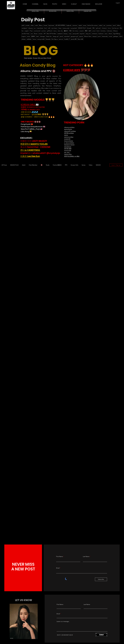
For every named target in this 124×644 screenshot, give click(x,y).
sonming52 (68, 150)
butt (46, 28)
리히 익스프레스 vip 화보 (72, 156)
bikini (121, 36)
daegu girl (56, 36)
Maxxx (41, 25)
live (22, 31)
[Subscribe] (101, 579)
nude (36, 25)
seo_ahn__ (67, 152)
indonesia (109, 31)
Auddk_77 (67, 39)
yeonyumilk (76, 34)
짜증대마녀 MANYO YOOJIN (34, 144)
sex (104, 25)
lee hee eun (116, 28)
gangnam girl (74, 36)
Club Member (33, 165)
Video (91, 165)
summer (44, 31)
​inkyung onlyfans (69, 127)
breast (45, 25)
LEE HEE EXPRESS (60, 25)
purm (99, 36)
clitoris (110, 34)
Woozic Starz (88, 36)
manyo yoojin (66, 28)
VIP (45, 34)
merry (55, 31)
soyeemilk (67, 139)
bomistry (103, 31)
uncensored (37, 31)
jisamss (81, 36)
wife (49, 28)
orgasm (27, 31)
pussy (85, 25)
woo (32, 34)
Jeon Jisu (60, 31)
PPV (66, 165)
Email (58, 568)
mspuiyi (94, 36)
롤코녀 (66, 31)
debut (119, 25)
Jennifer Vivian (26, 34)
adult (23, 25)
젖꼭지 (33, 36)
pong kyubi (74, 28)
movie (110, 36)
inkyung (30, 28)
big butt (82, 34)
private (28, 25)
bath (38, 36)
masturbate (40, 28)
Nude (48, 165)
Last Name (86, 557)
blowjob (89, 28)
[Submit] (101, 635)
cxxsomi (82, 31)
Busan (36, 34)
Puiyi (31, 31)
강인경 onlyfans (69, 133)
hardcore (101, 34)
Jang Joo (88, 34)
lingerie (24, 36)
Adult (24, 165)
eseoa (66, 135)
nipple (80, 25)
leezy (60, 28)
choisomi (104, 28)
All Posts (4, 165)
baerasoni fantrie (69, 145)
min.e (109, 28)
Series (84, 165)
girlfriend (50, 31)
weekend (60, 34)
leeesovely (105, 36)
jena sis (61, 39)
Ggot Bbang (117, 34)
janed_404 (74, 39)
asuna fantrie (68, 129)
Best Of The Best (51, 34)
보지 (90, 31)
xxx (35, 28)
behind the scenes (93, 25)
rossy (70, 34)
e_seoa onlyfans (69, 143)
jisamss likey (68, 154)
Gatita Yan (49, 36)
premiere (109, 25)
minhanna (95, 34)
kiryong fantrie (69, 141)
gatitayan (116, 36)
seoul (114, 25)
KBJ (94, 28)
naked (101, 25)
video (32, 25)
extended (67, 36)
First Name (60, 557)
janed (61, 36)
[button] (74, 3)
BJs (121, 28)
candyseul (24, 28)
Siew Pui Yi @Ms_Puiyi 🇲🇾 (32, 129)
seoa (106, 34)
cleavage (42, 36)
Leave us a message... (63, 621)
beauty (66, 34)
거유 (70, 31)
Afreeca (115, 31)
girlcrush (98, 28)
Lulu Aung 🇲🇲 (26, 131)
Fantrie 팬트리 (57, 165)
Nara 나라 (80, 39)
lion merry (75, 31)
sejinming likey (69, 137)
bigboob (69, 25)
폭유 (86, 31)
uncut (94, 31)
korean (41, 34)
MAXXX (98, 165)
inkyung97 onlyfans (70, 131)
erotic (29, 36)
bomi (98, 31)
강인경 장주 (68, 148)
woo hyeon (54, 28)
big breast (51, 25)
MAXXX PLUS (82, 28)
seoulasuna (68, 147)
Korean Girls (74, 165)
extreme (75, 25)
